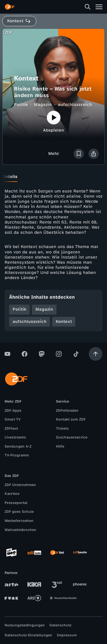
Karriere (12, 494)
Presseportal (16, 503)
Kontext (64, 322)
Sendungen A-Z (18, 446)
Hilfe (60, 446)
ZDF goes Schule (19, 512)
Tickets (62, 428)
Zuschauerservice (72, 437)
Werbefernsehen (19, 521)
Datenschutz (60, 625)
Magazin (43, 105)
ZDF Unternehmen (20, 485)
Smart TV (13, 419)
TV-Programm (17, 455)
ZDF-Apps (13, 411)
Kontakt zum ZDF (71, 419)
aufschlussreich (75, 105)
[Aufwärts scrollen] (96, 354)
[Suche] (88, 7)
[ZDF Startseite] (10, 7)
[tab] (10, 177)
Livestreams (15, 437)
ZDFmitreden (67, 411)
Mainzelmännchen (20, 530)
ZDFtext (11, 428)
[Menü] (99, 7)
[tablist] (53, 177)
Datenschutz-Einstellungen (28, 635)
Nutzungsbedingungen (25, 625)
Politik (21, 105)
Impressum (67, 635)
